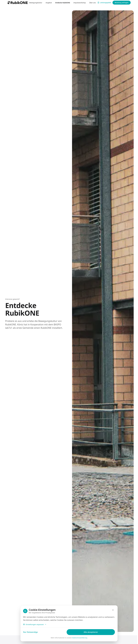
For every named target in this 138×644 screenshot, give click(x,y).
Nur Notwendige (30, 632)
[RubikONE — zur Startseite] (18, 3)
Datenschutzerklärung (80, 638)
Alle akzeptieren (91, 632)
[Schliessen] (113, 610)
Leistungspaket (104, 3)
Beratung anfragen (122, 3)
